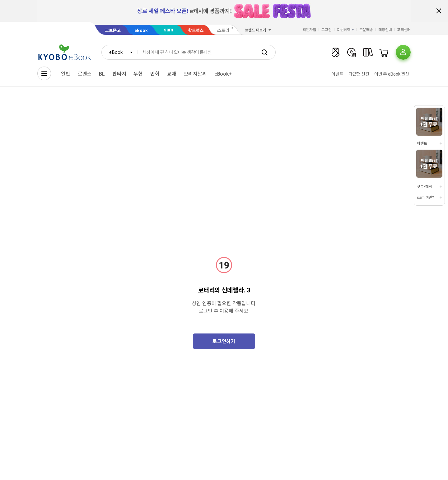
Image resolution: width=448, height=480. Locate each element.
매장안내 (385, 30)
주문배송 (366, 30)
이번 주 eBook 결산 (392, 74)
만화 (155, 74)
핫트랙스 (196, 30)
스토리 (223, 30)
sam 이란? (425, 198)
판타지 (119, 74)
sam (169, 30)
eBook (141, 30)
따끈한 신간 (359, 74)
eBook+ (223, 74)
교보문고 (113, 30)
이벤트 (337, 74)
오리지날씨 (195, 74)
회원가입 (310, 30)
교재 (172, 74)
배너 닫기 (439, 11)
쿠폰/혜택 (424, 187)
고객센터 (404, 30)
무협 (138, 74)
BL (102, 74)
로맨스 (85, 74)
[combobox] (119, 52)
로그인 (327, 30)
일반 (66, 74)
